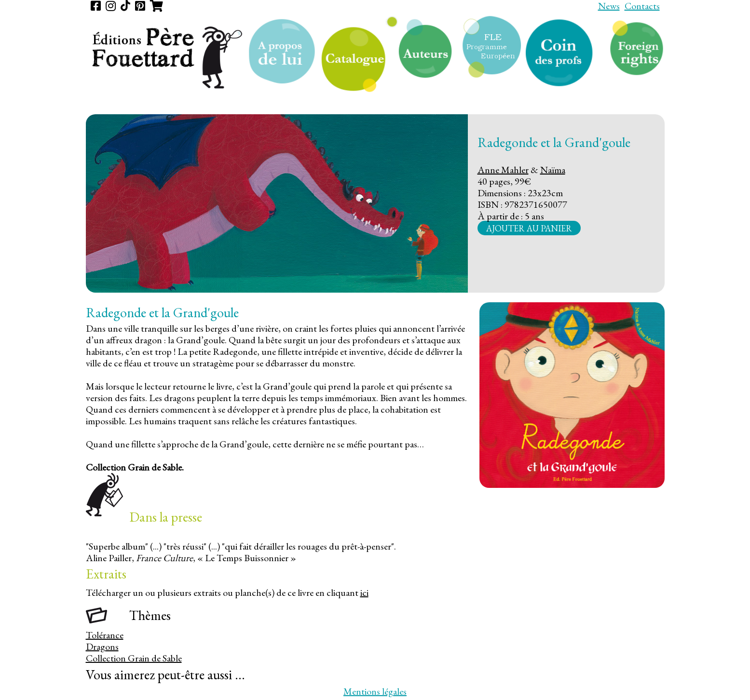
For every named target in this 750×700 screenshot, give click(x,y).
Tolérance (105, 635)
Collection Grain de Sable (134, 658)
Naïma (553, 170)
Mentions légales (375, 691)
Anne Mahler (503, 170)
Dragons (102, 646)
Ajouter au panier (529, 228)
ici (364, 592)
